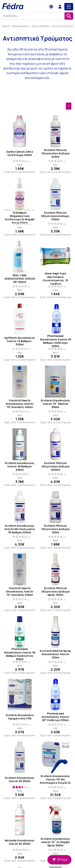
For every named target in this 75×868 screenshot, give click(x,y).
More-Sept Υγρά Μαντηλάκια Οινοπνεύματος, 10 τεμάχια (55, 279)
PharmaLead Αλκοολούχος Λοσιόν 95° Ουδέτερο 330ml (55, 717)
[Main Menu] (69, 7)
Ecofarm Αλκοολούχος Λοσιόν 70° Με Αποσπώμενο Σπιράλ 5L (55, 779)
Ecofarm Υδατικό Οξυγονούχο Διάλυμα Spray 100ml (55, 592)
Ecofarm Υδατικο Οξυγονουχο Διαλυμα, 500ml (55, 216)
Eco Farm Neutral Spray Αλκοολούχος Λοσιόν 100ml (55, 654)
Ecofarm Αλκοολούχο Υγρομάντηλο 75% (20, 717)
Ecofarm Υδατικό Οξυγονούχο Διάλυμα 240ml (55, 153)
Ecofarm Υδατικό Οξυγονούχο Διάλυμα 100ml (55, 529)
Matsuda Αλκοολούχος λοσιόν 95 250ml (20, 842)
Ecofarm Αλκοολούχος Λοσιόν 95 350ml (20, 779)
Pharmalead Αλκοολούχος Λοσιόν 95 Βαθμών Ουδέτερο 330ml (55, 341)
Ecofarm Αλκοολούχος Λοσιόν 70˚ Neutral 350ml (55, 404)
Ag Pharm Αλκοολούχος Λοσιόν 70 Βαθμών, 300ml (20, 341)
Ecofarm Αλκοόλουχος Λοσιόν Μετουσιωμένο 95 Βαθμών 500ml (20, 529)
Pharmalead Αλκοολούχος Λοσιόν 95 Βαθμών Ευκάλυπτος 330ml (20, 654)
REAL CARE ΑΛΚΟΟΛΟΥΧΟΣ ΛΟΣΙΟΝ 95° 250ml (20, 278)
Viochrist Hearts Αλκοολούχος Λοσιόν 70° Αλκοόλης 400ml (20, 404)
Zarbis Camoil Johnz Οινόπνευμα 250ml (20, 153)
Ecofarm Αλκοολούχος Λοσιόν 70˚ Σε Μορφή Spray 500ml (55, 842)
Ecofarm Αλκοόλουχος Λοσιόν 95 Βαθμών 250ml (20, 466)
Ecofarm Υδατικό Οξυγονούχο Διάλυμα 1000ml (55, 466)
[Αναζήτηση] (69, 16)
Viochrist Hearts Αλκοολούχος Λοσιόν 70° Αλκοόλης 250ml (20, 592)
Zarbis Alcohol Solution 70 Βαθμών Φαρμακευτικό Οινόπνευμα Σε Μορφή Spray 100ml (20, 216)
